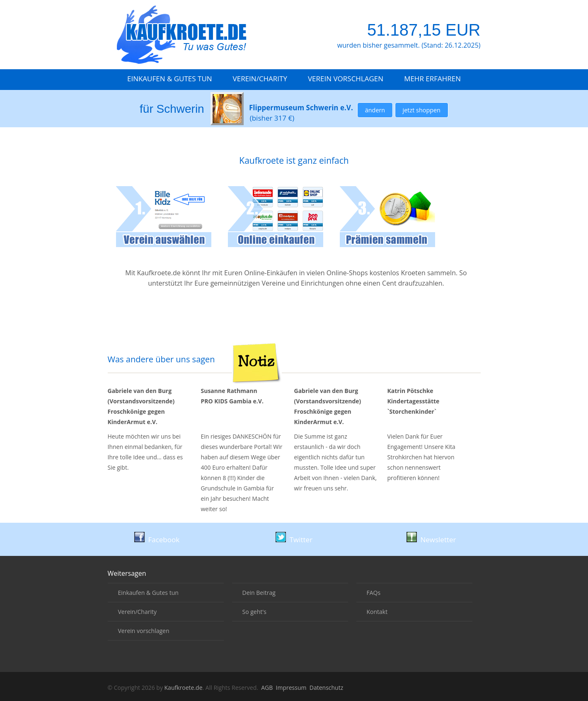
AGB (267, 688)
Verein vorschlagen (346, 79)
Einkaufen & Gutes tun (170, 79)
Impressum (291, 688)
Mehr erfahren (432, 79)
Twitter (294, 540)
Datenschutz (326, 688)
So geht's (255, 612)
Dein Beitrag (259, 593)
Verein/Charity (260, 79)
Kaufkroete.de (184, 688)
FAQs (374, 593)
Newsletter (431, 540)
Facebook (157, 540)
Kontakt (377, 612)
